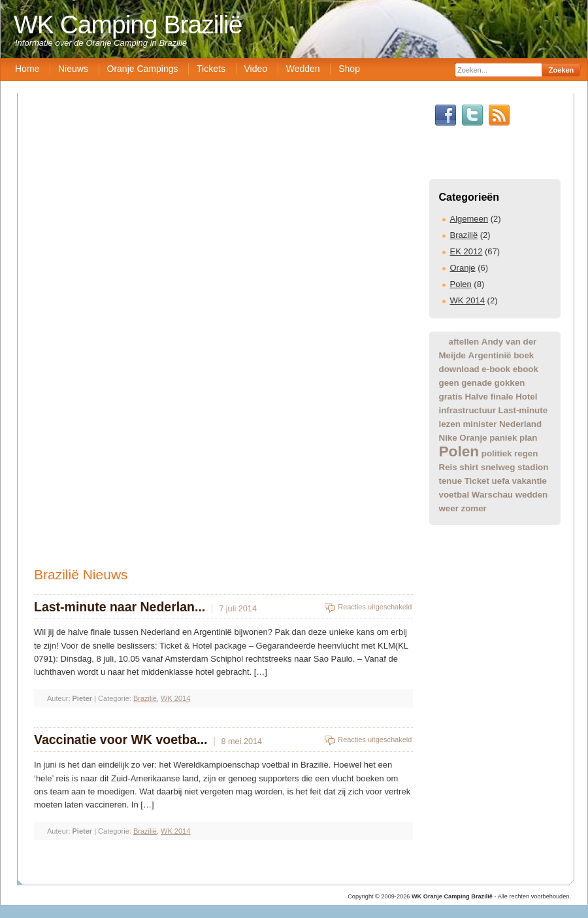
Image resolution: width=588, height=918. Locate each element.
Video (256, 69)
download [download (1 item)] (459, 369)
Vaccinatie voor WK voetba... (121, 739)
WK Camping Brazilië (128, 25)
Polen (461, 284)
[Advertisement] (297, 656)
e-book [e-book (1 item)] (496, 369)
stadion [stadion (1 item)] (533, 467)
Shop (349, 69)
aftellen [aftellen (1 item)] (464, 342)
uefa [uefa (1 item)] (501, 481)
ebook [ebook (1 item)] (526, 369)
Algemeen (469, 219)
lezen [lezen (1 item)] (450, 424)
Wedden (303, 69)
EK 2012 (466, 251)
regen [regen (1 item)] (526, 453)
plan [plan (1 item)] (528, 438)
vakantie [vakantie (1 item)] (530, 481)
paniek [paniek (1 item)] (503, 438)
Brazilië (464, 235)
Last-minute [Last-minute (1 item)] (523, 410)
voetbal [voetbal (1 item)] (454, 495)
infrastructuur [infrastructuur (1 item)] (467, 410)
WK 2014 (467, 300)
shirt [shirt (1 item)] (469, 467)
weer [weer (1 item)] (449, 508)
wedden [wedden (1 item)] (532, 495)
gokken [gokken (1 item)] (510, 383)
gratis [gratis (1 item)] (451, 397)
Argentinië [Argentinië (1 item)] (490, 355)
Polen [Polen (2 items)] (459, 451)
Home (27, 69)
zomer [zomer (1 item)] (474, 508)
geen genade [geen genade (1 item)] (465, 383)
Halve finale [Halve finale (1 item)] (489, 397)
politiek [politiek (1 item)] (497, 453)
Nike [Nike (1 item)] (448, 438)
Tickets (211, 69)
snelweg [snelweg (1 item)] (498, 467)
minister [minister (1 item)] (480, 424)
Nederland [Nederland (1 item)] (520, 424)
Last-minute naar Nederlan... (120, 607)
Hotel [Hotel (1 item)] (526, 397)
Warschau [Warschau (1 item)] (492, 495)
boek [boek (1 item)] (524, 355)
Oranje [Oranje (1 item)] (473, 438)
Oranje (463, 268)
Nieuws (73, 69)
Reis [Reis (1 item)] (448, 467)
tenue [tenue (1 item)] (451, 481)
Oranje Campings (143, 69)
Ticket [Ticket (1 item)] (477, 481)
